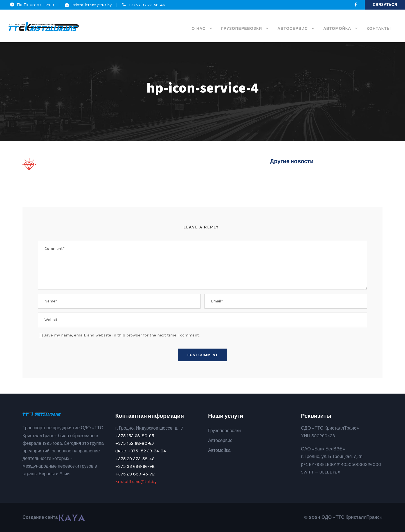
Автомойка (337, 29)
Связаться (385, 5)
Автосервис (293, 29)
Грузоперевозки (241, 29)
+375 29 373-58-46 (147, 5)
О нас (199, 29)
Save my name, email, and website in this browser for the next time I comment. (122, 335)
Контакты (379, 29)
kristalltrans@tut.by (92, 5)
